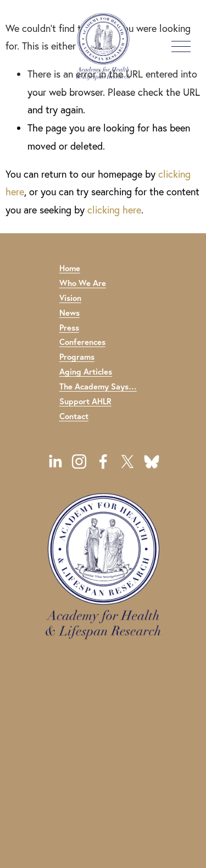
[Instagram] (79, 462)
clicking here (114, 210)
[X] (127, 462)
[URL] (152, 462)
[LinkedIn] (55, 462)
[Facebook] (103, 462)
